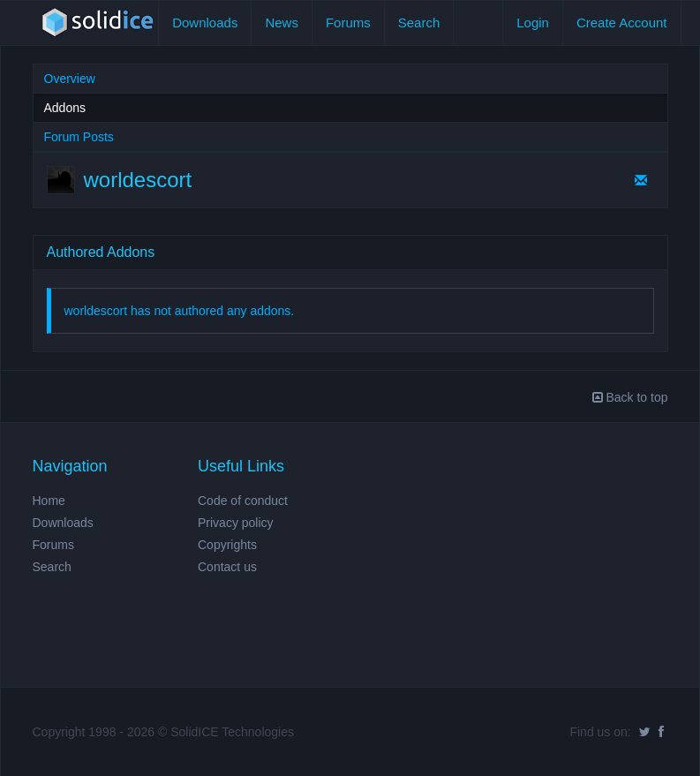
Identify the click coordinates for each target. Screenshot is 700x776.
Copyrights (227, 545)
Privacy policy (236, 523)
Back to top (630, 397)
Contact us (227, 567)
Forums (348, 23)
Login (533, 23)
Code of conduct (243, 501)
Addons (65, 108)
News (282, 23)
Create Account (622, 23)
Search (419, 23)
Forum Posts (79, 137)
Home (49, 501)
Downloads (205, 23)
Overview (70, 79)
